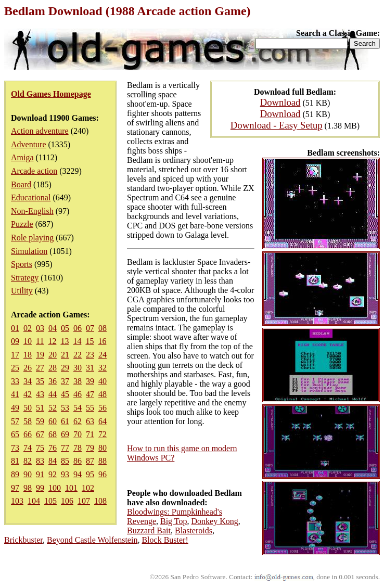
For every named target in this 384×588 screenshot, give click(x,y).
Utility (22, 291)
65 (15, 434)
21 (65, 355)
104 (34, 501)
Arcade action (34, 171)
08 (103, 328)
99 (40, 488)
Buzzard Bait (149, 531)
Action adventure (40, 131)
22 (78, 355)
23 (90, 355)
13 (65, 341)
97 (15, 488)
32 (103, 368)
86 (78, 461)
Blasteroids (194, 531)
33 (15, 381)
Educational (31, 197)
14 (77, 341)
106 (67, 501)
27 (40, 368)
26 (28, 368)
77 (65, 448)
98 (28, 488)
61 (65, 421)
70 (78, 434)
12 (52, 341)
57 (15, 421)
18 (28, 355)
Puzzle (22, 224)
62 (78, 421)
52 (53, 408)
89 (15, 474)
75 (40, 448)
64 (103, 421)
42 (28, 394)
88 (103, 461)
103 (17, 501)
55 (90, 408)
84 (53, 461)
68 (53, 434)
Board (21, 184)
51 (40, 408)
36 (53, 381)
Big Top (174, 521)
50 (28, 408)
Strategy (25, 278)
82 (28, 461)
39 (90, 381)
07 (90, 328)
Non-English (32, 211)
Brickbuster (23, 540)
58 (28, 421)
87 (90, 461)
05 (65, 328)
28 (53, 368)
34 (28, 381)
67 (40, 434)
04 (53, 328)
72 (103, 434)
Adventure (29, 144)
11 (40, 341)
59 (40, 421)
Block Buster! (165, 540)
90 (28, 474)
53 (65, 408)
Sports (22, 264)
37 (65, 381)
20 (53, 355)
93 (65, 474)
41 (15, 394)
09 (15, 341)
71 (90, 434)
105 (50, 501)
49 (15, 408)
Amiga (22, 157)
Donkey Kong (214, 521)
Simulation (29, 251)
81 (15, 461)
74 (28, 448)
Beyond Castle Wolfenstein (92, 540)
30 (78, 368)
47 (90, 394)
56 (103, 408)
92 (53, 474)
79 (90, 448)
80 (103, 448)
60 (53, 421)
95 (90, 474)
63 (90, 421)
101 (71, 488)
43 (40, 394)
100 (55, 488)
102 (88, 488)
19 (40, 355)
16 (102, 341)
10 (28, 341)
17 (15, 355)
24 (103, 355)
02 (28, 328)
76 (53, 448)
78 (78, 448)
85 (65, 461)
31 (90, 368)
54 (78, 408)
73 (15, 448)
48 (103, 394)
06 (78, 328)
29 (65, 368)
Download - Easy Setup (277, 125)
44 (53, 394)
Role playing (32, 238)
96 (103, 474)
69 (65, 434)
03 (40, 328)
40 (103, 381)
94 (78, 474)
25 (15, 368)
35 (40, 381)
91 (40, 474)
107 (84, 501)
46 (78, 394)
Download (280, 102)
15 (89, 341)
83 (40, 461)
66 (28, 434)
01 (15, 328)
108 (100, 501)
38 (78, 381)
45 (65, 394)
